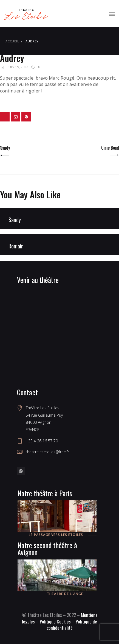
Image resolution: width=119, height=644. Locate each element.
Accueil (12, 41)
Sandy (15, 220)
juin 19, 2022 (18, 67)
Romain (16, 246)
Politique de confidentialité (72, 625)
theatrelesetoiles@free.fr (47, 452)
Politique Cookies (55, 621)
